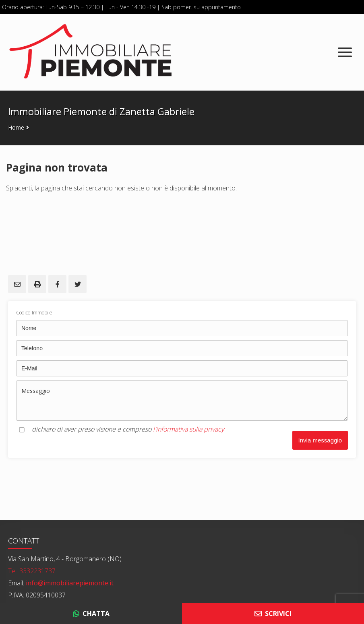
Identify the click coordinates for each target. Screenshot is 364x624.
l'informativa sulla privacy (188, 429)
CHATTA (91, 614)
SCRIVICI (273, 614)
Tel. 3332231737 (32, 571)
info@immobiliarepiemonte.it (69, 583)
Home (16, 127)
